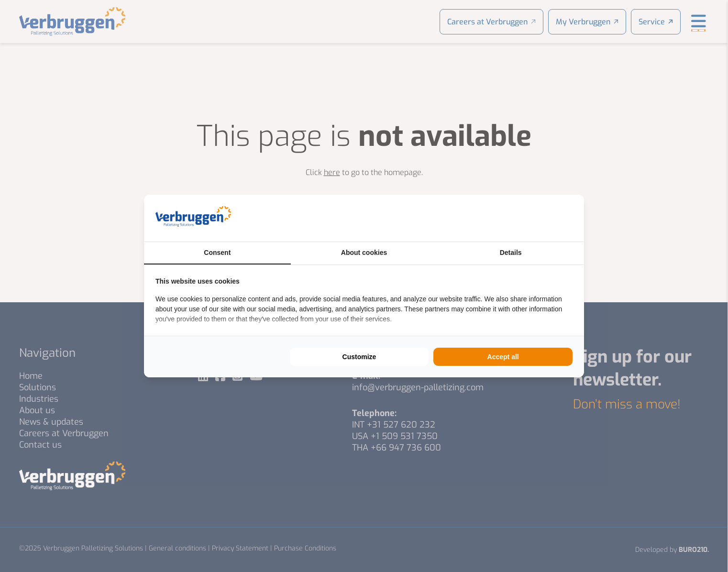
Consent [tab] (217, 253)
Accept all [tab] (503, 357)
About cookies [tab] (364, 253)
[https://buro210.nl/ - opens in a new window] (537, 218)
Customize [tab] (359, 357)
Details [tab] (511, 253)
